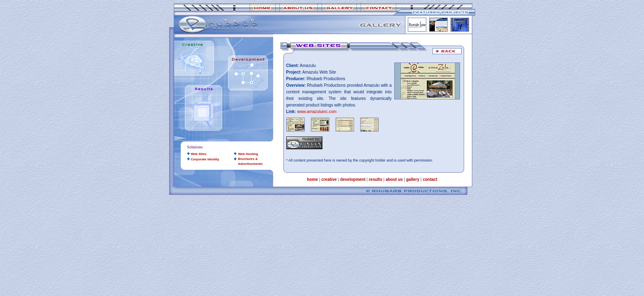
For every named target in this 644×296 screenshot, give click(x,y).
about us (394, 179)
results (376, 179)
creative (329, 179)
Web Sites (199, 154)
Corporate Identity (205, 159)
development (353, 179)
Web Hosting (248, 154)
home (312, 179)
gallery (413, 179)
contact (430, 179)
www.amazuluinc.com (317, 112)
